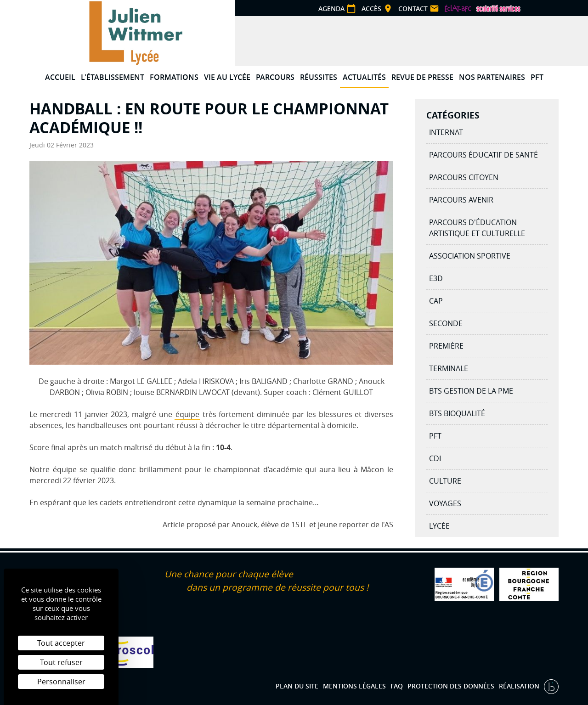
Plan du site (297, 686)
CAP (436, 301)
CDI (435, 458)
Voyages (445, 503)
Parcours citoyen (464, 177)
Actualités (364, 77)
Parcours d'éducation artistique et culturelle (477, 228)
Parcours (275, 77)
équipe (187, 414)
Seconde (446, 323)
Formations (174, 77)
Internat (446, 132)
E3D (436, 278)
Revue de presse (422, 77)
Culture (445, 481)
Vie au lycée (227, 77)
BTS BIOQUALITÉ (457, 413)
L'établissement (113, 77)
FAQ (397, 686)
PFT (537, 77)
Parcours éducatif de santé (483, 155)
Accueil (60, 77)
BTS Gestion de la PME (471, 391)
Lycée (439, 526)
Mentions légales (354, 686)
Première (446, 346)
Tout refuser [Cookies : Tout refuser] (61, 662)
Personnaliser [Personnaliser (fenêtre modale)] (61, 682)
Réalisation (520, 686)
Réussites (319, 77)
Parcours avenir (461, 200)
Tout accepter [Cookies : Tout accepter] (61, 643)
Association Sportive (470, 256)
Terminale (449, 368)
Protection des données (451, 686)
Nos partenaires (492, 77)
